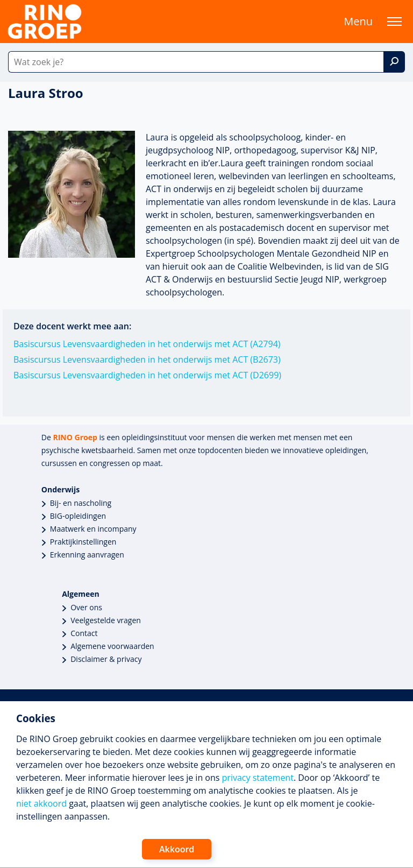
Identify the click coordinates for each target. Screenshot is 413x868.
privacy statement (258, 778)
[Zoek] (394, 62)
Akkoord (177, 849)
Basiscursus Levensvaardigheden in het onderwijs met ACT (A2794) (147, 344)
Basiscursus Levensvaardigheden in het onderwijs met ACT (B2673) (147, 359)
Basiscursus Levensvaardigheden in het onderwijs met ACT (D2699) (147, 375)
